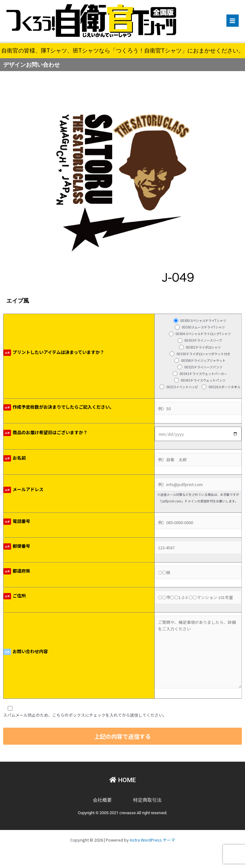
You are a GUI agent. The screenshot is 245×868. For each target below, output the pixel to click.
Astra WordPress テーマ (152, 840)
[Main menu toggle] (233, 21)
